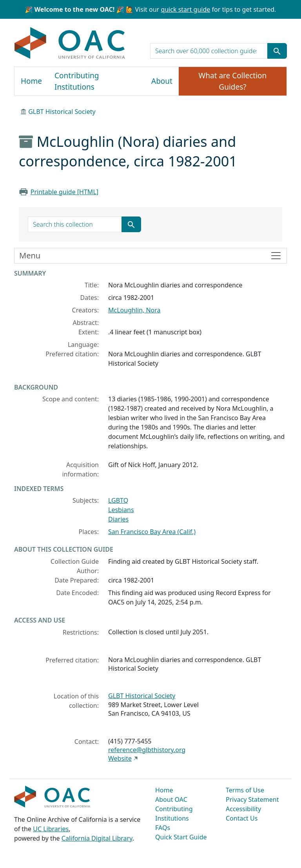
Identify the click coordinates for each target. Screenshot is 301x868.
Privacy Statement (252, 799)
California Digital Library (97, 838)
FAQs (163, 828)
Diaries (118, 519)
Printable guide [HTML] (64, 192)
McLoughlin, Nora (134, 310)
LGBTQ (118, 500)
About (162, 81)
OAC (70, 43)
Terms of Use (245, 790)
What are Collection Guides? (233, 81)
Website (120, 758)
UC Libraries (51, 829)
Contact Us (242, 818)
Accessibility (243, 809)
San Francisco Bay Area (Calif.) (152, 532)
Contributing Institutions (77, 81)
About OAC (171, 799)
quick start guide (185, 9)
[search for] (209, 51)
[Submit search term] (277, 51)
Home (31, 81)
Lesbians (121, 510)
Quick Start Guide (181, 837)
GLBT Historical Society (62, 112)
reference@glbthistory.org (147, 750)
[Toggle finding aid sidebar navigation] (150, 256)
